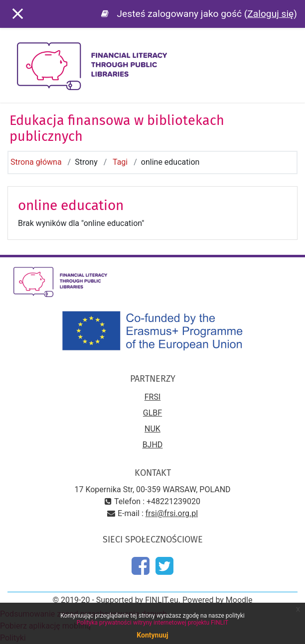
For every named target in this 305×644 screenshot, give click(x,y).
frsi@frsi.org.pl (172, 513)
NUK (152, 429)
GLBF (152, 413)
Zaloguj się (270, 14)
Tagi (120, 162)
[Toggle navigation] (291, 50)
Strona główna (36, 162)
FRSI (153, 397)
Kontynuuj (152, 635)
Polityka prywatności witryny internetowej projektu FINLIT (153, 623)
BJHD (153, 445)
